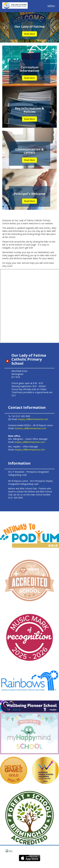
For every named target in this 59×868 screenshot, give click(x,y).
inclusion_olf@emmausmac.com (30, 428)
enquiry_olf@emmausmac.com (33, 419)
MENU (52, 7)
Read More (29, 34)
